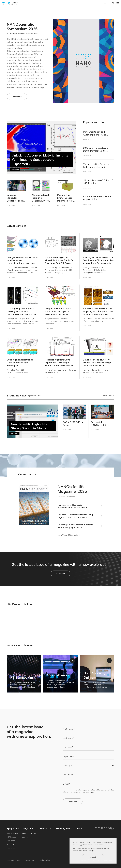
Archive (25, 837)
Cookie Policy (45, 860)
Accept (93, 857)
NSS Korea (11, 848)
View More (17, 97)
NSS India (11, 844)
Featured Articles (29, 833)
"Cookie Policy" (88, 851)
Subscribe (61, 574)
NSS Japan (11, 841)
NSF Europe (11, 837)
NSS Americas (12, 833)
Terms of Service (14, 860)
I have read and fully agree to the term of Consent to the (91, 791)
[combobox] (89, 766)
